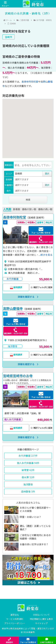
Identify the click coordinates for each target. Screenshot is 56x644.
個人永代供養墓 (28, 463)
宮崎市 (9, 37)
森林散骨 (28, 491)
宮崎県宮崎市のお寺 (18, 376)
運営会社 (15, 615)
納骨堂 (28, 470)
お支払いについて (41, 615)
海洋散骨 (28, 484)
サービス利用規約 (15, 619)
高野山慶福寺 (13, 309)
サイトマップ (41, 623)
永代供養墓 (28, 456)
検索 (28, 200)
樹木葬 (28, 477)
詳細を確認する (28, 297)
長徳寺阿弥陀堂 (30, 82)
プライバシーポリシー (15, 623)
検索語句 (9, 165)
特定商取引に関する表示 (41, 619)
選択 (47, 174)
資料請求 (16, 288)
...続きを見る (46, 255)
